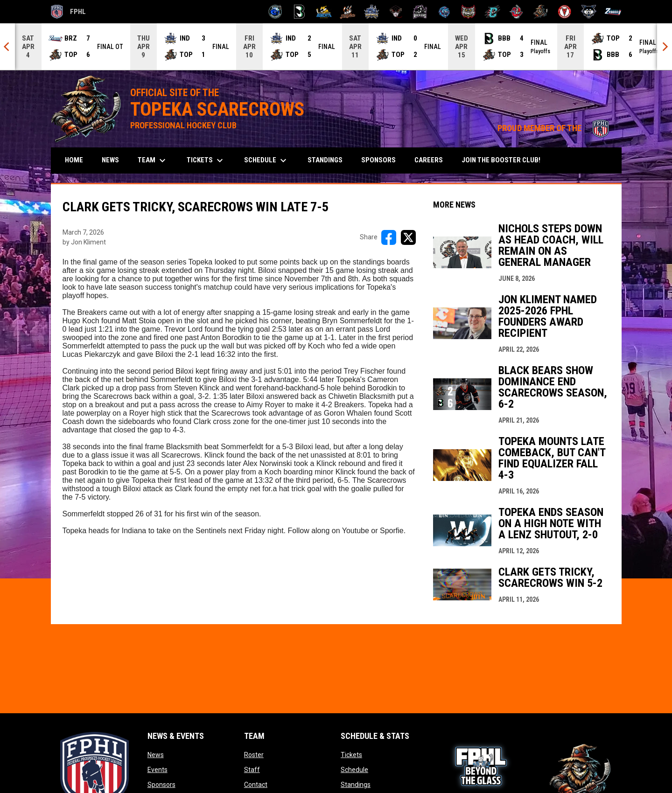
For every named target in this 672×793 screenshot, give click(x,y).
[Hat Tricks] (348, 12)
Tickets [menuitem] (206, 160)
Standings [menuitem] (325, 160)
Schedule (354, 770)
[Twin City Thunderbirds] (565, 12)
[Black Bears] (299, 12)
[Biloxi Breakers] (276, 12)
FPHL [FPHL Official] (69, 12)
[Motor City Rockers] (420, 12)
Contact (256, 785)
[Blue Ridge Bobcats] (324, 12)
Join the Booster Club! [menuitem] (504, 160)
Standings (356, 785)
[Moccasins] (396, 12)
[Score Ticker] (336, 47)
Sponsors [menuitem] (378, 160)
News (156, 755)
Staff (252, 770)
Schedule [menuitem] (266, 160)
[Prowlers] (468, 12)
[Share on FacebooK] (389, 237)
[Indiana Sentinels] (372, 12)
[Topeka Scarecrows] (541, 12)
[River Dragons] (493, 12)
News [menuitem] (110, 160)
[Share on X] (408, 237)
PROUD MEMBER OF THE (555, 128)
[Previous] (7, 47)
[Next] (665, 47)
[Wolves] (589, 12)
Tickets (351, 755)
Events (157, 770)
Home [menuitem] (74, 160)
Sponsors (161, 785)
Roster (254, 755)
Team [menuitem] (153, 160)
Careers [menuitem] (429, 160)
